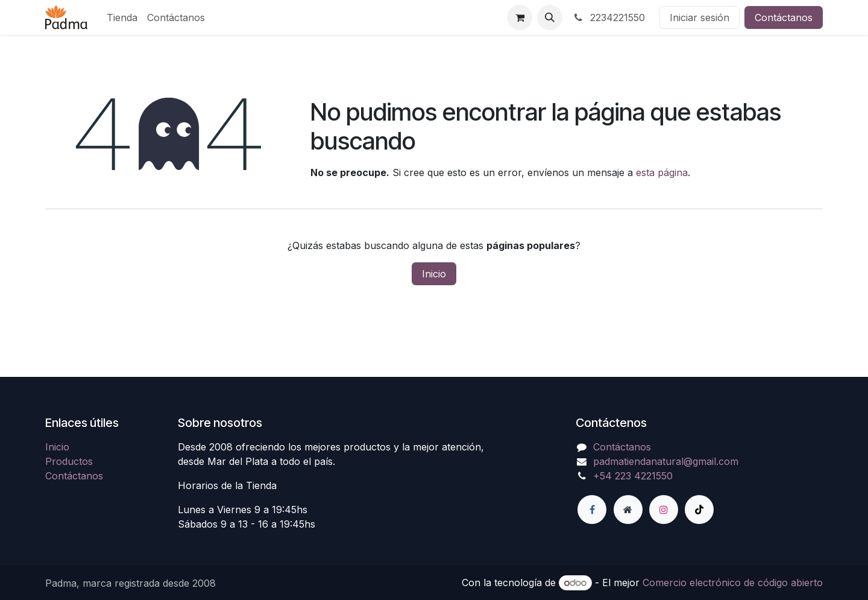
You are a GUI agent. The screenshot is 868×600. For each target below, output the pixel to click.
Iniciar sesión (700, 17)
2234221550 (609, 17)
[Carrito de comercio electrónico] (520, 17)
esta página (662, 172)
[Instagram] (664, 510)
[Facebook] (592, 510)
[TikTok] (699, 510)
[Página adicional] (628, 510)
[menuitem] (122, 17)
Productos (69, 461)
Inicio (434, 274)
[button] (550, 17)
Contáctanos (784, 17)
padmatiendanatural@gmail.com (666, 461)
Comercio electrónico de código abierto (733, 583)
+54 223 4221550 (633, 476)
